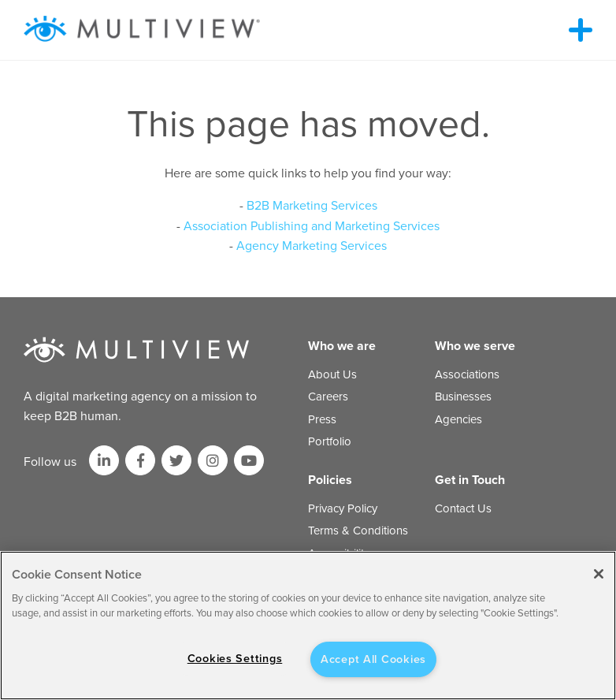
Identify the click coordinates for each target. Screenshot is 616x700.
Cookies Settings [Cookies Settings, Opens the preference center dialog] (235, 659)
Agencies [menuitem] (458, 419)
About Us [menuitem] (332, 374)
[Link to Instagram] (213, 460)
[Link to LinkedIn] (104, 460)
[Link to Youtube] (249, 460)
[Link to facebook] (140, 460)
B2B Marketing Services (312, 206)
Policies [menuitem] (330, 480)
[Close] (599, 574)
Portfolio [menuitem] (330, 441)
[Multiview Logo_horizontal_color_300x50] (142, 30)
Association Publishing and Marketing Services (312, 226)
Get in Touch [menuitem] (470, 480)
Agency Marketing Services (312, 246)
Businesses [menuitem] (463, 397)
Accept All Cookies (373, 659)
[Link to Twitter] (176, 460)
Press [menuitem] (322, 419)
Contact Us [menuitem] (463, 508)
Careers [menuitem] (328, 397)
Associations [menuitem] (467, 374)
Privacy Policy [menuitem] (343, 508)
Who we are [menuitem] (342, 346)
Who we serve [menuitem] (475, 346)
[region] (308, 626)
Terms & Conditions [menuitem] (358, 531)
